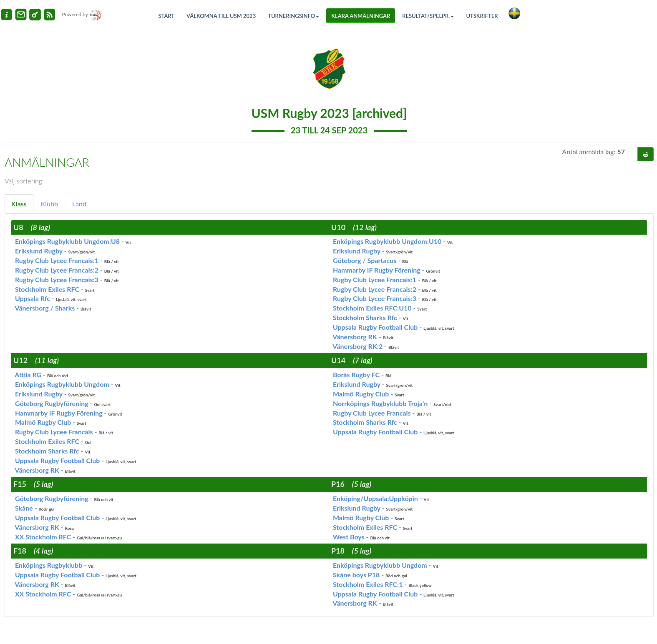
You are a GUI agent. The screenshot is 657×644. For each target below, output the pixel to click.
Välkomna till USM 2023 (221, 16)
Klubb (49, 204)
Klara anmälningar (361, 16)
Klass (19, 204)
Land (79, 204)
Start (167, 16)
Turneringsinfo (293, 16)
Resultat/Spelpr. (428, 16)
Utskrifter (482, 16)
